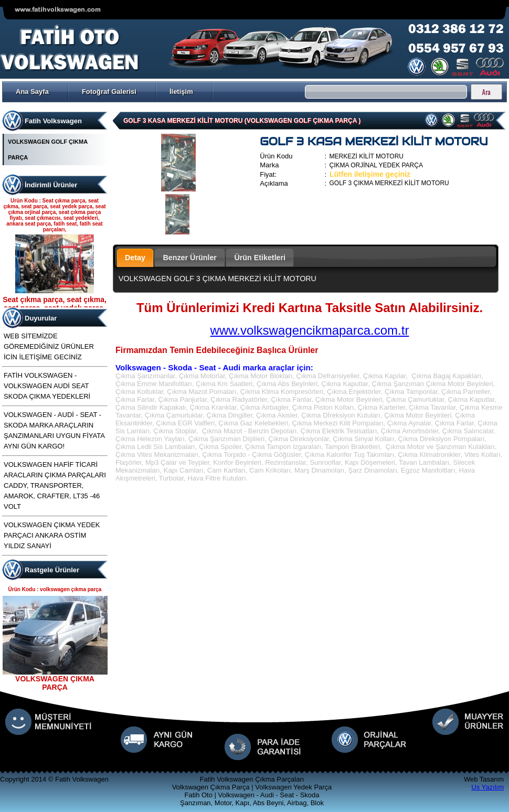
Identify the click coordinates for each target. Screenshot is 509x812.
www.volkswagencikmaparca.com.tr (310, 330)
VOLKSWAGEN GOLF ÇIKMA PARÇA (48, 149)
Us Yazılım (487, 787)
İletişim (181, 92)
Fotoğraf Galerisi (109, 92)
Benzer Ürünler (190, 258)
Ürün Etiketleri (260, 258)
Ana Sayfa (32, 92)
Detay (135, 258)
